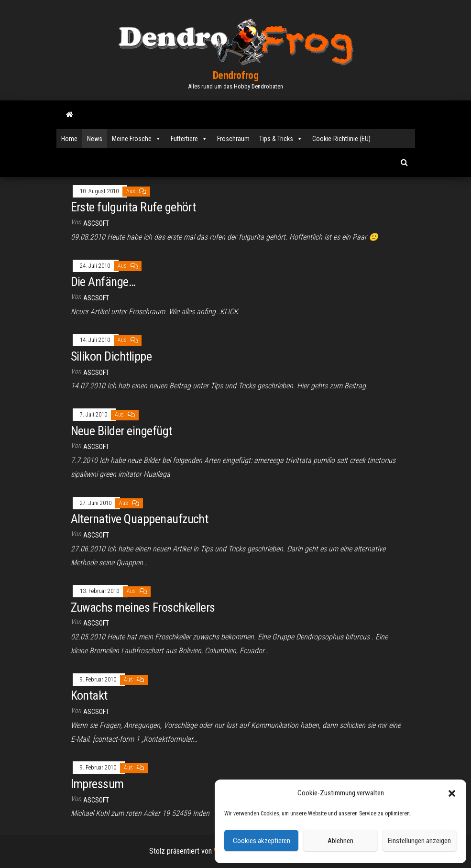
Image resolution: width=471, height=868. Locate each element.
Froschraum (233, 139)
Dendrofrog (236, 75)
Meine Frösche (137, 139)
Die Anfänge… (103, 282)
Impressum (97, 784)
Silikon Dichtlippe (111, 356)
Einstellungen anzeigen (419, 841)
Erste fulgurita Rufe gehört (133, 207)
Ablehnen (340, 841)
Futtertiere (189, 139)
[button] (452, 793)
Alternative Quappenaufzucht (140, 519)
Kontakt (89, 695)
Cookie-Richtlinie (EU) (341, 139)
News (95, 139)
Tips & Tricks (281, 139)
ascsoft (96, 223)
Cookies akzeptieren (262, 841)
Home (69, 139)
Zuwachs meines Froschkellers (143, 607)
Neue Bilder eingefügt (121, 431)
